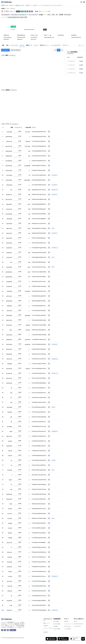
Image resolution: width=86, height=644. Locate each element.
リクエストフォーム (69, 624)
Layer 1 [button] (49, 15)
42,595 (7, 5)
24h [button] (45, 30)
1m (59, 50)
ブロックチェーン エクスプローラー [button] (19, 15)
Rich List (22, 45)
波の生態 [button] (61, 15)
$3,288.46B (22, 5)
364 (13, 5)
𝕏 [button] (25, 11)
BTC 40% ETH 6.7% (48, 5)
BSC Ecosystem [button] (68, 15)
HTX (53, 228)
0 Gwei (60, 5)
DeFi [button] (57, 15)
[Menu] (84, 2)
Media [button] (53, 15)
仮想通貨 (3, 9)
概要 (3, 45)
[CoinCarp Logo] (7, 2)
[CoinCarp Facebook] (5, 630)
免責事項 (46, 632)
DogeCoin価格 (57, 629)
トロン (8, 9)
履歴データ (29, 45)
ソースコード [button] (33, 15)
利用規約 (46, 626)
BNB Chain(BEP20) (15, 50)
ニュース (36, 45)
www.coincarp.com (9, 638)
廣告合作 (66, 621)
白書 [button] (41, 15)
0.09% (13, 27)
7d (55, 50)
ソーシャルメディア (56, 45)
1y (62, 50)
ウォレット (65, 45)
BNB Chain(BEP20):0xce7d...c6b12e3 (16, 17)
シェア (81, 45)
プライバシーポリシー (48, 629)
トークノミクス (14, 45)
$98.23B (36, 5)
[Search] (81, 2)
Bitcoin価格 (56, 621)
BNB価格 (55, 626)
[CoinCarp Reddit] (8, 630)
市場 (7, 45)
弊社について (47, 623)
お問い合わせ (67, 626)
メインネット (5, 50)
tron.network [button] (6, 15)
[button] (27, 11)
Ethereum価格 (57, 624)
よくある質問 (67, 629)
